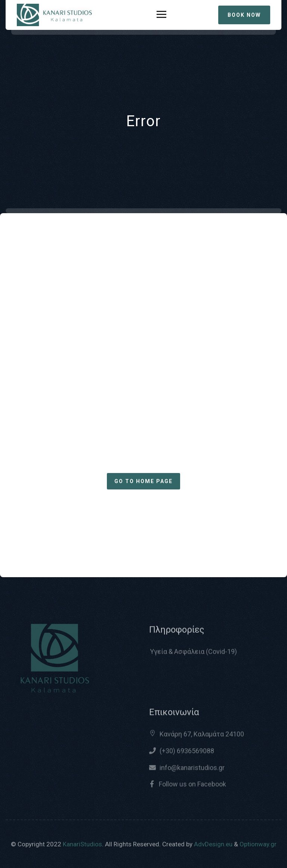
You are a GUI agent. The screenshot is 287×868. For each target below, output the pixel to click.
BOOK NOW (244, 15)
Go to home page (143, 481)
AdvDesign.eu (213, 844)
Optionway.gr (258, 844)
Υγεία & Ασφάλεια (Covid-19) (193, 654)
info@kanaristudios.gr (192, 770)
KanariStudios (82, 844)
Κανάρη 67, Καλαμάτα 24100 (202, 737)
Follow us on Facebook (192, 787)
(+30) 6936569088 (187, 754)
